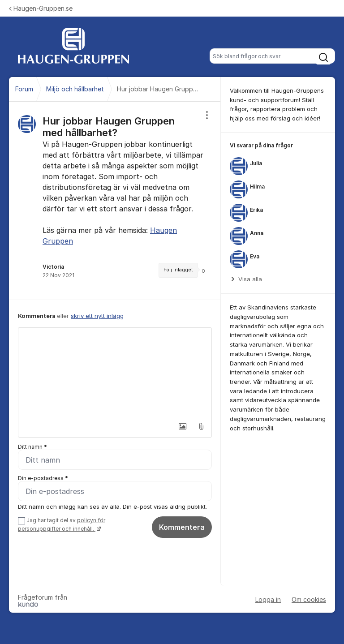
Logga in (268, 599)
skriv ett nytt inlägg (97, 316)
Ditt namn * (32, 447)
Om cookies (309, 599)
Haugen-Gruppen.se (41, 8)
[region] (115, 201)
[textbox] (115, 373)
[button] (182, 426)
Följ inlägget (178, 270)
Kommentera (182, 527)
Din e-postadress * (43, 478)
